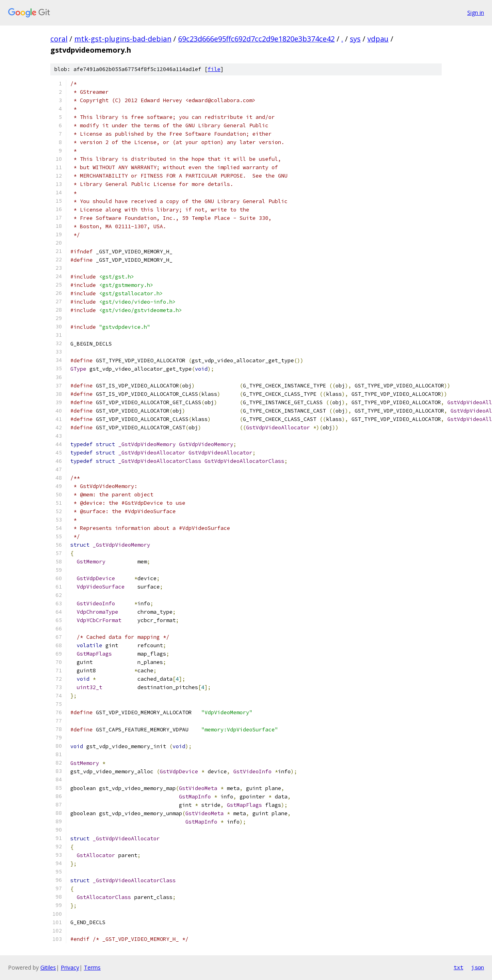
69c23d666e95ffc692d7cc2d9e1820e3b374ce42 (256, 39)
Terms (92, 967)
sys (355, 39)
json (478, 967)
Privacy (70, 967)
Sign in (476, 13)
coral (59, 39)
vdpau (378, 39)
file (214, 69)
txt (458, 967)
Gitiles (48, 967)
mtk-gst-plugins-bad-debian (123, 39)
